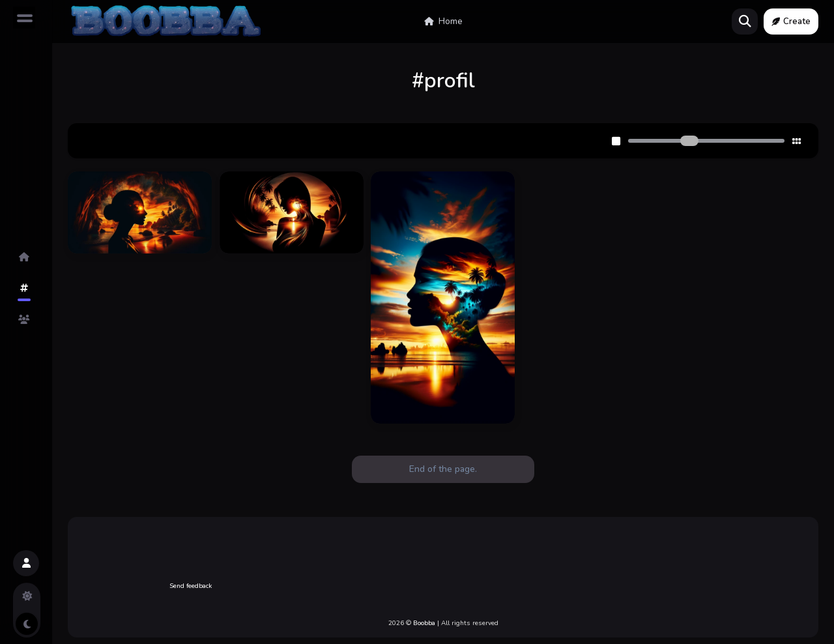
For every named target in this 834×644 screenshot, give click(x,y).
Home (443, 22)
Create (791, 22)
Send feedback (191, 586)
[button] (26, 563)
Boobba (424, 623)
